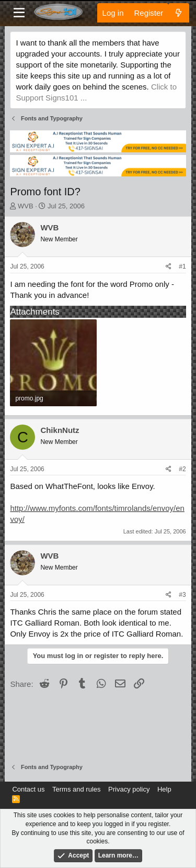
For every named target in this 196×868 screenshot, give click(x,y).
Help (164, 789)
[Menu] (19, 13)
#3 (182, 595)
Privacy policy (129, 789)
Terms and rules (76, 789)
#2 (182, 469)
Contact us (28, 789)
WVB (26, 206)
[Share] (169, 267)
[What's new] (178, 13)
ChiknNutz (60, 430)
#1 (182, 266)
